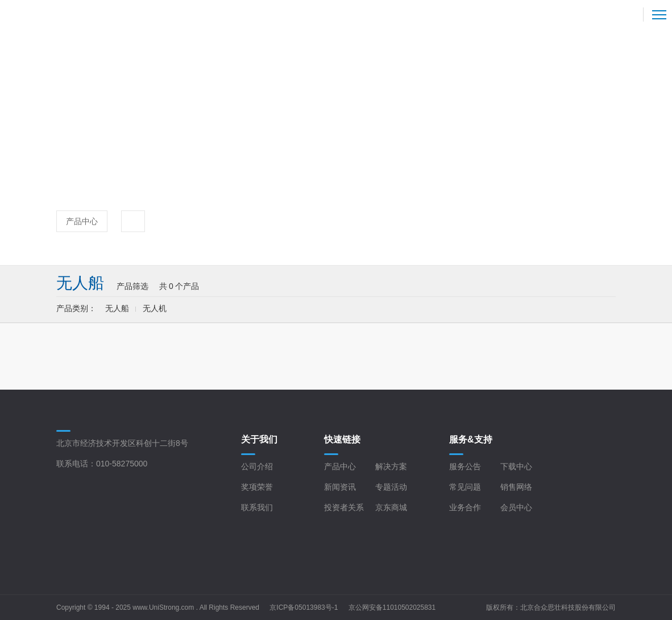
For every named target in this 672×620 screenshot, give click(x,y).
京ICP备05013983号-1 (304, 607)
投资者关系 (344, 507)
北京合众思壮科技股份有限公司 (568, 607)
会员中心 (516, 507)
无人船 (117, 308)
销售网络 (516, 487)
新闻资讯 (340, 487)
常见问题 (465, 487)
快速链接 (342, 439)
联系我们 (257, 507)
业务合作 (465, 507)
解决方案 (391, 466)
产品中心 (82, 221)
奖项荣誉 (257, 487)
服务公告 (465, 466)
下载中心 (516, 466)
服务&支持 (471, 439)
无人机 (155, 308)
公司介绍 (257, 466)
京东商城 (391, 507)
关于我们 (259, 439)
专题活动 (391, 487)
